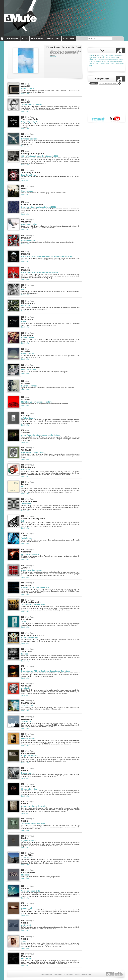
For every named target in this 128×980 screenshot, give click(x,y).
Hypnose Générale (29, 139)
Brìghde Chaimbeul (100, 63)
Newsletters (87, 974)
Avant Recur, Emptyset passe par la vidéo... (41, 435)
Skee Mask (119, 63)
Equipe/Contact (46, 974)
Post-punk (115, 55)
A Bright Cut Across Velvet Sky (35, 587)
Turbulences (27, 538)
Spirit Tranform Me (30, 638)
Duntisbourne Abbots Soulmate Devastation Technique (46, 671)
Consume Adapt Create (32, 570)
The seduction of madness (33, 823)
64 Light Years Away (30, 554)
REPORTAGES (53, 39)
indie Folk (115, 57)
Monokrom (26, 958)
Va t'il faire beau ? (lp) (31, 891)
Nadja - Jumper (28, 88)
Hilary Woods (101, 59)
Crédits (78, 974)
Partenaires (58, 974)
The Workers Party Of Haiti (33, 605)
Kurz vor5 (26, 469)
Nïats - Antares (28, 354)
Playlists (107, 55)
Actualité (92, 55)
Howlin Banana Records (112, 59)
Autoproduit (114, 61)
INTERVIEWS (37, 39)
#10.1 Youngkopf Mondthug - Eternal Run (39, 272)
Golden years (27, 191)
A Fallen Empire (28, 418)
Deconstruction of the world (34, 806)
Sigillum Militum (28, 840)
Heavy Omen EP (28, 240)
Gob (23, 289)
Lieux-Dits (26, 306)
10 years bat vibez (29, 789)
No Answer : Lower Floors (33, 452)
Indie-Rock (100, 55)
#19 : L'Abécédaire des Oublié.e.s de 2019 (40, 156)
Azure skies (26, 858)
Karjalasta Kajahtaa (30, 756)
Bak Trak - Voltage (29, 386)
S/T (23, 521)
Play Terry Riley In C (30, 122)
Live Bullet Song (29, 175)
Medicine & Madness (30, 370)
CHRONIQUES (12, 39)
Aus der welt (27, 908)
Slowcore (93, 59)
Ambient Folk (106, 61)
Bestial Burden (28, 338)
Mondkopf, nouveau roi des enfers (36, 402)
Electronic (96, 57)
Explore (25, 654)
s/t (22, 487)
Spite (24, 941)
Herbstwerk (26, 925)
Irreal (24, 322)
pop (91, 65)
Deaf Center (110, 63)
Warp (108, 57)
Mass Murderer (28, 739)
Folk (103, 57)
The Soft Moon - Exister (32, 104)
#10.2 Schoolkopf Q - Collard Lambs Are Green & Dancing (47, 256)
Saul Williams (27, 705)
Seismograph (27, 721)
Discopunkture (28, 773)
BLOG (25, 39)
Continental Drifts (29, 224)
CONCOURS (69, 39)
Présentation (69, 974)
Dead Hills (26, 688)
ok (120, 83)
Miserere (25, 875)
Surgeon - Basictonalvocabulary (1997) (38, 207)
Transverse (26, 504)
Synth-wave (97, 61)
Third (24, 622)
